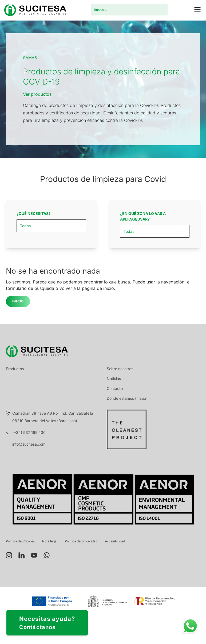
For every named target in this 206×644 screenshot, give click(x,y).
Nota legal (50, 541)
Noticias (114, 379)
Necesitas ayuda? (47, 623)
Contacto (115, 388)
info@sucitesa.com (29, 444)
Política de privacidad (81, 541)
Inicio (18, 301)
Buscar (160, 10)
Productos (15, 369)
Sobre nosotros (120, 369)
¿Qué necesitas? (34, 213)
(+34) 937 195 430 (29, 432)
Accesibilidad (115, 541)
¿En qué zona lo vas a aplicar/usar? (143, 216)
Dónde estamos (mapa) (127, 398)
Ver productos (37, 94)
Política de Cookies (20, 541)
